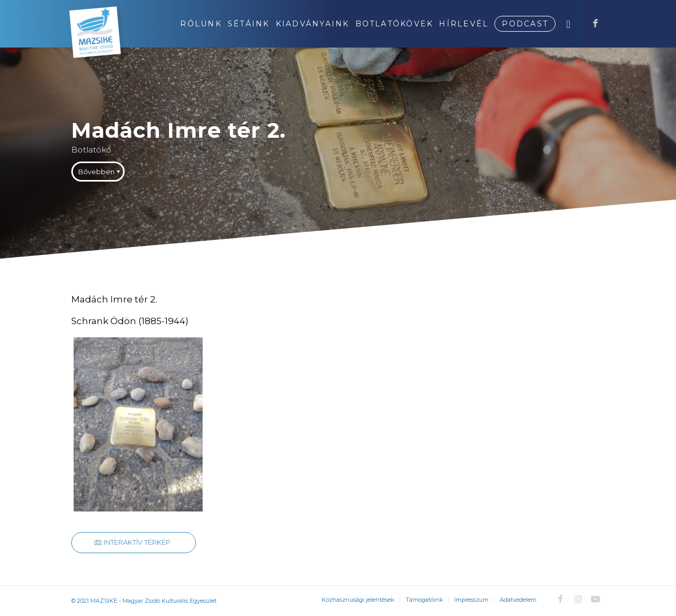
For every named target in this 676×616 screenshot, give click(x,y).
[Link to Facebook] (595, 23)
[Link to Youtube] (595, 599)
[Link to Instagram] (578, 599)
